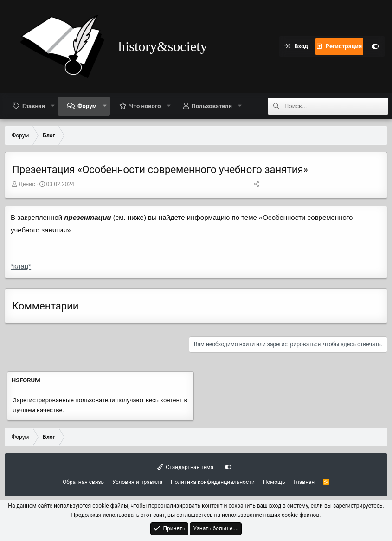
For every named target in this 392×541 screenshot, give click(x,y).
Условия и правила (137, 482)
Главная (34, 106)
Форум (87, 106)
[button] (53, 106)
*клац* (21, 266)
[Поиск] (336, 106)
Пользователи (212, 106)
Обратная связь (83, 482)
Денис (27, 184)
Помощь (274, 482)
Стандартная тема (185, 467)
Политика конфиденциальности (213, 482)
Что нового (145, 106)
